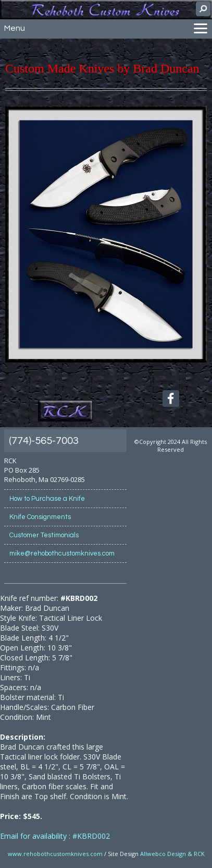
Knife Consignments (40, 517)
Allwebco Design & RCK (172, 854)
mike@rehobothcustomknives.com (62, 553)
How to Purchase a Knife (47, 499)
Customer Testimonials (44, 535)
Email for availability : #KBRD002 (55, 836)
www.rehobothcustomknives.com (55, 854)
